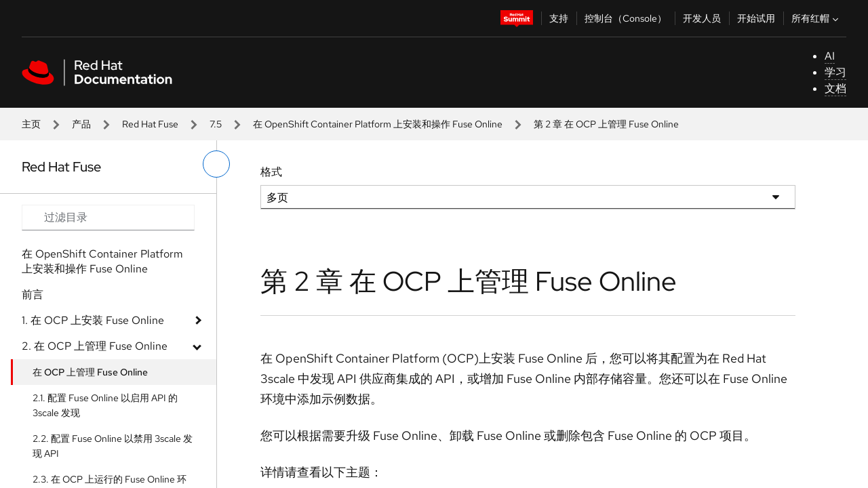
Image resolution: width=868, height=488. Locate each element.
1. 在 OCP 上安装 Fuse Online (93, 320)
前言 (33, 294)
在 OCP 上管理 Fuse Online (90, 372)
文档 (835, 88)
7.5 (216, 124)
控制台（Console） (626, 18)
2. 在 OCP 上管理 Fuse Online (95, 346)
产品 (81, 124)
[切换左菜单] (216, 164)
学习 (835, 72)
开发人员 (702, 18)
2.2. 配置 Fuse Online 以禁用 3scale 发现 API (113, 446)
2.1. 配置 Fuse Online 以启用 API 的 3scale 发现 (105, 405)
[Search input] (108, 218)
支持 (559, 18)
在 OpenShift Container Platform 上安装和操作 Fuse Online (378, 124)
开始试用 (756, 18)
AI (830, 56)
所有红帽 (816, 18)
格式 (271, 172)
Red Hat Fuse (150, 124)
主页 (31, 124)
